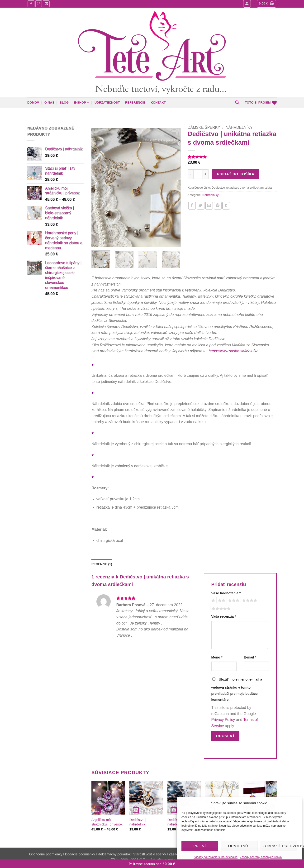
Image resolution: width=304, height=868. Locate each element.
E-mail (250, 657)
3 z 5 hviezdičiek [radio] (233, 601)
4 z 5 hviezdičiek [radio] (249, 601)
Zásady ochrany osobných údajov (261, 857)
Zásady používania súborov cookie (216, 857)
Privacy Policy (223, 720)
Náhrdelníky (239, 127)
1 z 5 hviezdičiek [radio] (213, 601)
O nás (49, 103)
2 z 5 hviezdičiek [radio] (221, 601)
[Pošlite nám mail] (46, 4)
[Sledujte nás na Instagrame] (39, 4)
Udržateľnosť (107, 103)
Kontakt (158, 103)
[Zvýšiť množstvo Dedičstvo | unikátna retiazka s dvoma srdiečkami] (206, 174)
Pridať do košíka (236, 174)
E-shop (82, 103)
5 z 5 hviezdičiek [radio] (220, 609)
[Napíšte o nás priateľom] (209, 206)
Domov (33, 103)
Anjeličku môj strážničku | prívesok (107, 822)
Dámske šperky (204, 127)
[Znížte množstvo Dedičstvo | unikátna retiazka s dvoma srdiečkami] (190, 174)
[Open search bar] (237, 103)
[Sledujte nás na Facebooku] (31, 4)
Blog (64, 103)
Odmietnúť (239, 846)
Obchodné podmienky (46, 854)
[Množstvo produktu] (198, 174)
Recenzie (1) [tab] (102, 564)
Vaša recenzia (224, 616)
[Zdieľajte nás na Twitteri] (201, 206)
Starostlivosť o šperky (150, 854)
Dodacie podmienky (80, 854)
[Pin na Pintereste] (218, 206)
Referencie (135, 103)
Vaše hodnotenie (226, 593)
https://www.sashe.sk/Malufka (233, 351)
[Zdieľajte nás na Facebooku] (192, 206)
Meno (217, 657)
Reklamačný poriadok (114, 854)
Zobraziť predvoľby (280, 846)
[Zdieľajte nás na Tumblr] (226, 206)
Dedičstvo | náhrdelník (138, 822)
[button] (247, 4)
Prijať (200, 846)
